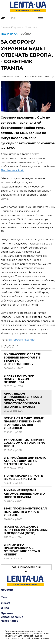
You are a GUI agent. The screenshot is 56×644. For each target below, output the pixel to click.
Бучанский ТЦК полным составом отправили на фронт (24, 443)
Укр (3, 18)
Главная (6, 27)
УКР (47, 77)
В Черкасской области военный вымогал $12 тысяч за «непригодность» (23, 359)
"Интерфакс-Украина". (22, 340)
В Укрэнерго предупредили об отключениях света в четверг (22, 550)
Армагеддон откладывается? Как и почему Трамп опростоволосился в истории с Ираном (23, 400)
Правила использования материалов (12, 617)
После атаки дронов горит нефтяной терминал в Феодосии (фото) (26, 530)
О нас (5, 608)
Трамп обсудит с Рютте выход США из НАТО (23, 477)
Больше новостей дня (26, 567)
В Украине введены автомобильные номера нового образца (24, 494)
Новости (7, 590)
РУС (53, 77)
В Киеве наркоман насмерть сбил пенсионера (19, 379)
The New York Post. (12, 170)
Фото (4, 597)
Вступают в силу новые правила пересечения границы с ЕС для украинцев (24, 423)
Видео (5, 603)
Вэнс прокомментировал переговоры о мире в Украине (25, 512)
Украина (18, 27)
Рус (13, 18)
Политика (31, 27)
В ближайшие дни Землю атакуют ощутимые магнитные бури (25, 461)
